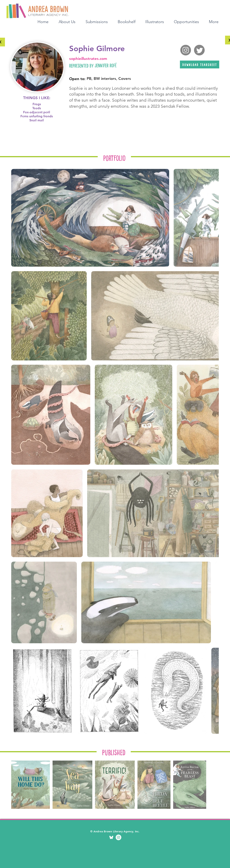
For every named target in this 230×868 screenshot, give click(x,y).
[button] (128, 21)
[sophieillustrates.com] (115, 59)
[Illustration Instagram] (118, 837)
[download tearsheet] (200, 64)
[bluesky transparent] (111, 837)
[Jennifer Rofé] (134, 65)
